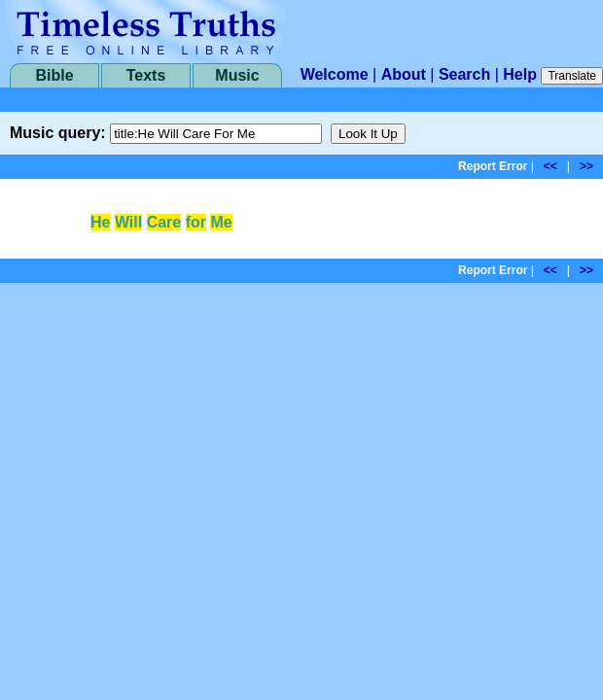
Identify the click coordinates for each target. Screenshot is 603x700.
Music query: (58, 133)
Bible (54, 75)
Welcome (335, 74)
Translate (572, 76)
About (404, 74)
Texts (146, 75)
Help (520, 74)
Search (464, 74)
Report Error (493, 166)
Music (237, 75)
